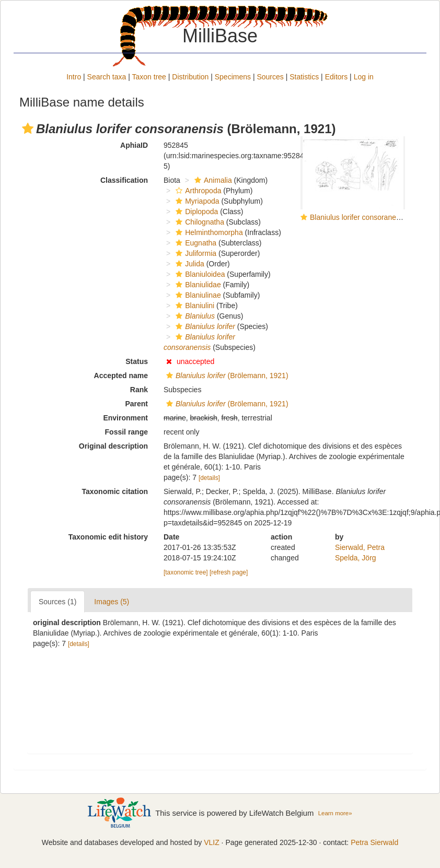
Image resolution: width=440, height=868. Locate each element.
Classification (124, 180)
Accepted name (121, 376)
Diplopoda (195, 212)
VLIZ (212, 842)
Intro (74, 77)
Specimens (233, 77)
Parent (136, 404)
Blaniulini (194, 306)
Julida (189, 264)
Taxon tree (149, 77)
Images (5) (112, 602)
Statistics (304, 77)
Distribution (190, 77)
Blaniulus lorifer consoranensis (360, 217)
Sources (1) (57, 602)
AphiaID (134, 145)
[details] (209, 478)
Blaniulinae (197, 295)
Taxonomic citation (115, 491)
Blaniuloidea (199, 274)
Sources (270, 77)
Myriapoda (196, 201)
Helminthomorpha (208, 232)
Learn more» (335, 813)
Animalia (212, 180)
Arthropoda (197, 191)
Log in (364, 77)
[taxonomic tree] (186, 572)
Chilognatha (199, 222)
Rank (139, 390)
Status (137, 361)
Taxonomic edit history (108, 537)
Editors (337, 77)
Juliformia (195, 253)
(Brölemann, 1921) (226, 376)
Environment (125, 418)
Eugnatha (195, 243)
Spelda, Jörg (356, 558)
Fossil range (126, 432)
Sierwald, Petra (360, 547)
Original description (113, 446)
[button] (28, 128)
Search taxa (107, 77)
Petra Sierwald (374, 842)
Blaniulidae (197, 285)
